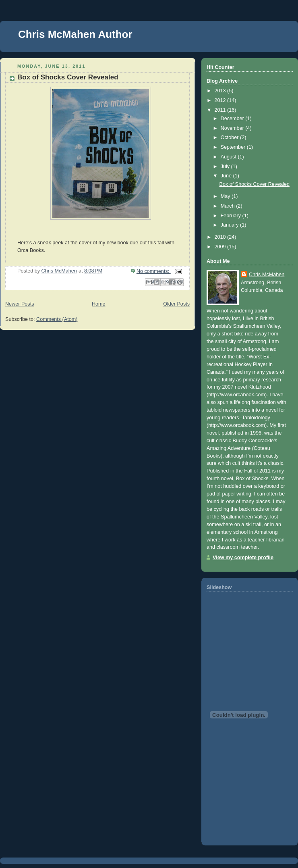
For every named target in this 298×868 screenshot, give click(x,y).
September (234, 147)
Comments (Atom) (57, 319)
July (226, 167)
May (226, 196)
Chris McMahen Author (75, 34)
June (227, 176)
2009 (221, 247)
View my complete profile (243, 558)
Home (99, 304)
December (233, 119)
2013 (221, 91)
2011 (221, 110)
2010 (221, 237)
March (229, 206)
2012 (221, 100)
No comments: (154, 271)
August (229, 157)
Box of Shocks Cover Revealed (68, 77)
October (230, 137)
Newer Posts (20, 304)
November (233, 128)
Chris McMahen (267, 275)
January (230, 225)
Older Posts (176, 304)
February (232, 216)
